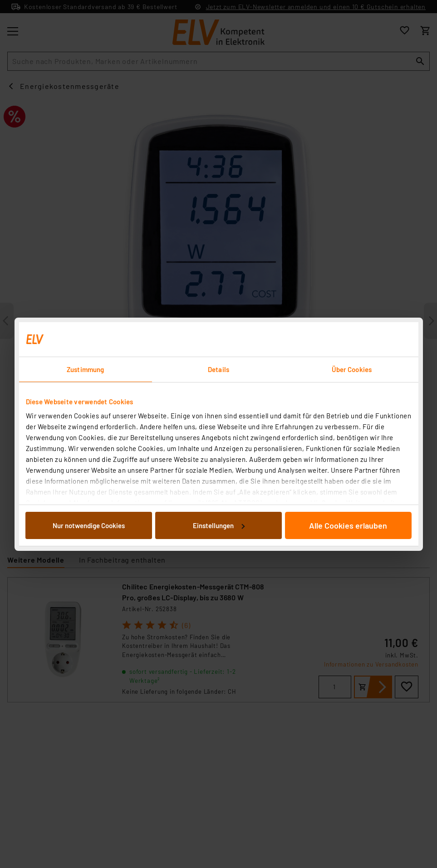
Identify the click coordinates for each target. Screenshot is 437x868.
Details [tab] (218, 369)
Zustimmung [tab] (85, 369)
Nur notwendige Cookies (89, 525)
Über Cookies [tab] (352, 369)
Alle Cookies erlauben (348, 525)
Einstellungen (219, 525)
